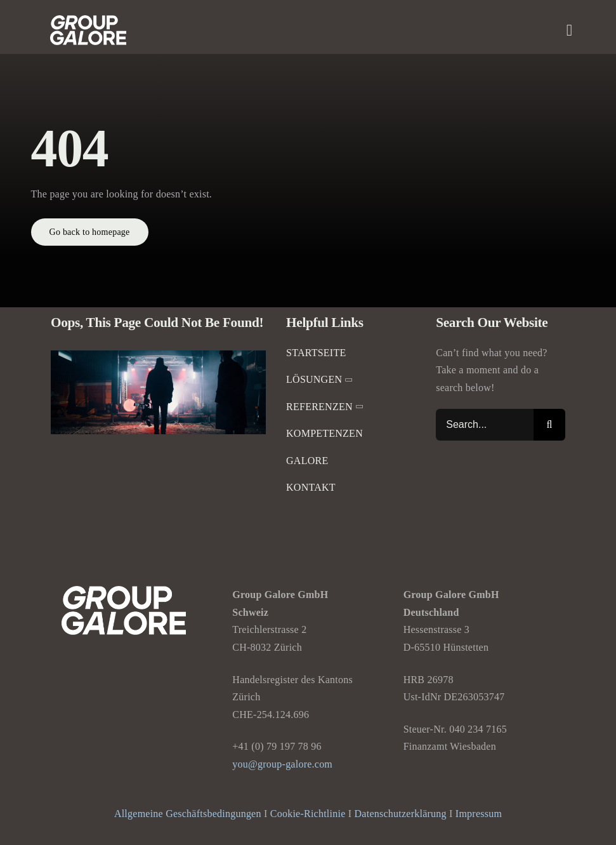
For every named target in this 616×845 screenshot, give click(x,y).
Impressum (479, 814)
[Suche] (549, 425)
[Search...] (485, 425)
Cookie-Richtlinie (308, 814)
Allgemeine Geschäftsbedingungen (188, 814)
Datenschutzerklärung (401, 814)
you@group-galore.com (282, 764)
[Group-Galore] (88, 20)
